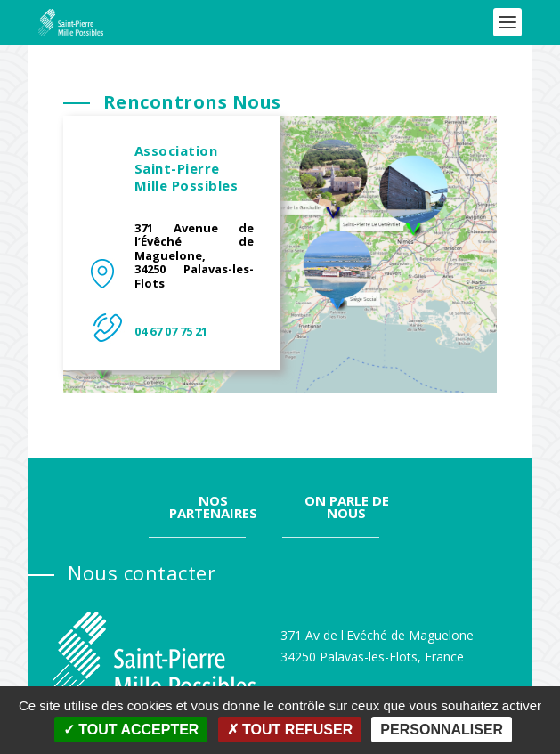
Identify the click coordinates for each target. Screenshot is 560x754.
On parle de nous (347, 462)
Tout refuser (290, 730)
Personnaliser (442, 730)
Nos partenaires (213, 462)
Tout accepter (131, 730)
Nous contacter (142, 528)
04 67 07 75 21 (171, 287)
